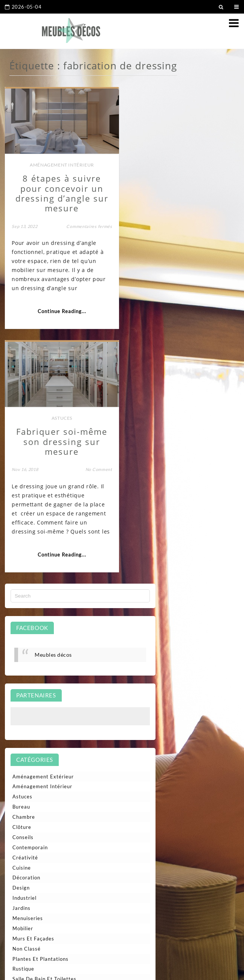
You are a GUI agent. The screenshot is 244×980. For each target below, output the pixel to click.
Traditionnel (27, 786)
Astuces (183, 164)
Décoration (26, 633)
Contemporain (30, 603)
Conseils (23, 593)
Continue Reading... (61, 310)
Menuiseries (28, 674)
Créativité (25, 613)
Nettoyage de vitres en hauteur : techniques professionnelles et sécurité (69, 854)
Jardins (21, 664)
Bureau (21, 563)
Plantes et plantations (40, 715)
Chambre (24, 573)
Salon (19, 745)
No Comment (219, 215)
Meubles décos (53, 410)
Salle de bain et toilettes (44, 735)
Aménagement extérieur (43, 532)
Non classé (27, 705)
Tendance (24, 765)
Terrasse (23, 775)
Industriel (24, 654)
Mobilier (23, 684)
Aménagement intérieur (61, 164)
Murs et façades (33, 694)
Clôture (22, 583)
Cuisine (22, 624)
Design (21, 644)
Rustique (23, 725)
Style (19, 755)
